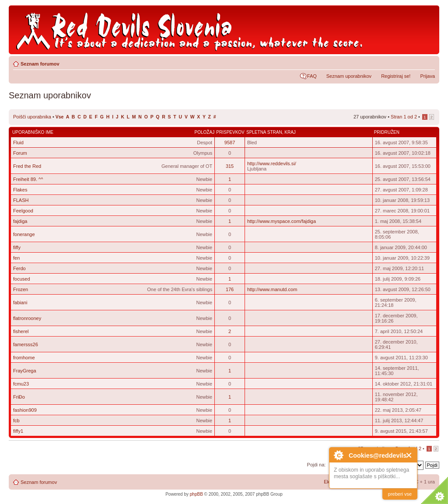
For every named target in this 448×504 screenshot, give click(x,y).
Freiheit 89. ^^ (28, 179)
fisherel (21, 331)
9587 (230, 143)
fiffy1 (18, 431)
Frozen (21, 289)
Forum (20, 153)
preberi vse (400, 494)
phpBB (196, 494)
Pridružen (387, 132)
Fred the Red (27, 166)
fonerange (24, 234)
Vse (60, 117)
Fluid (18, 143)
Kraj (290, 132)
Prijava (427, 76)
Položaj (205, 132)
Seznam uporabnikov (349, 76)
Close (409, 455)
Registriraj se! (396, 76)
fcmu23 (21, 384)
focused (22, 279)
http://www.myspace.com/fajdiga (282, 221)
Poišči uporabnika (32, 117)
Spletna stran (264, 132)
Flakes (20, 190)
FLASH (21, 200)
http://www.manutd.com (272, 289)
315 (230, 166)
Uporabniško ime (33, 132)
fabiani (20, 302)
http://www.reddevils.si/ (272, 163)
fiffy (17, 247)
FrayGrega (25, 371)
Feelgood (23, 211)
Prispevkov (230, 132)
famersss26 (26, 344)
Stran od (404, 117)
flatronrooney (27, 318)
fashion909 (25, 410)
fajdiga (20, 221)
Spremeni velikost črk (429, 62)
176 (230, 289)
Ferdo (19, 268)
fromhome (24, 358)
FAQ (312, 76)
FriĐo (19, 397)
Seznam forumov (40, 64)
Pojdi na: (317, 465)
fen (16, 258)
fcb (16, 421)
